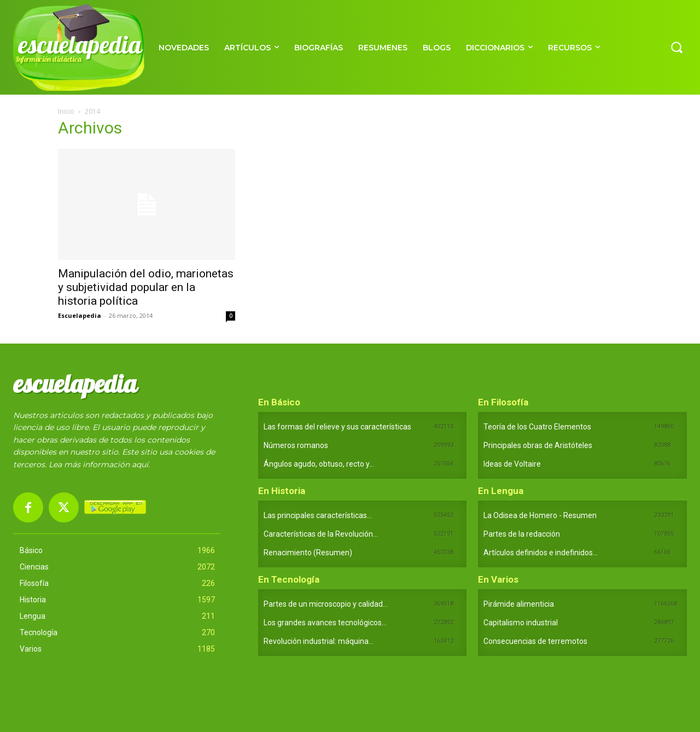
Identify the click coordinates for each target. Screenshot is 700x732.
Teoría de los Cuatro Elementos (537, 427)
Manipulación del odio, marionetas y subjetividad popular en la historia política (146, 287)
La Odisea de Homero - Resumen (540, 515)
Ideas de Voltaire (512, 464)
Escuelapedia (80, 315)
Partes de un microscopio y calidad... (326, 604)
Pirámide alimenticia (519, 604)
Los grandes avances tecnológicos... (325, 623)
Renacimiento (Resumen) (308, 553)
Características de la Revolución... (321, 534)
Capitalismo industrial (521, 623)
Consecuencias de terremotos (535, 641)
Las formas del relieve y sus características (337, 427)
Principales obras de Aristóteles (538, 445)
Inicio (66, 111)
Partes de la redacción (522, 534)
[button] (676, 47)
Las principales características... (318, 515)
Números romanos (296, 445)
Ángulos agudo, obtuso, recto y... (319, 464)
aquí (140, 464)
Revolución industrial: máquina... (319, 641)
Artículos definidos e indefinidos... (541, 553)
